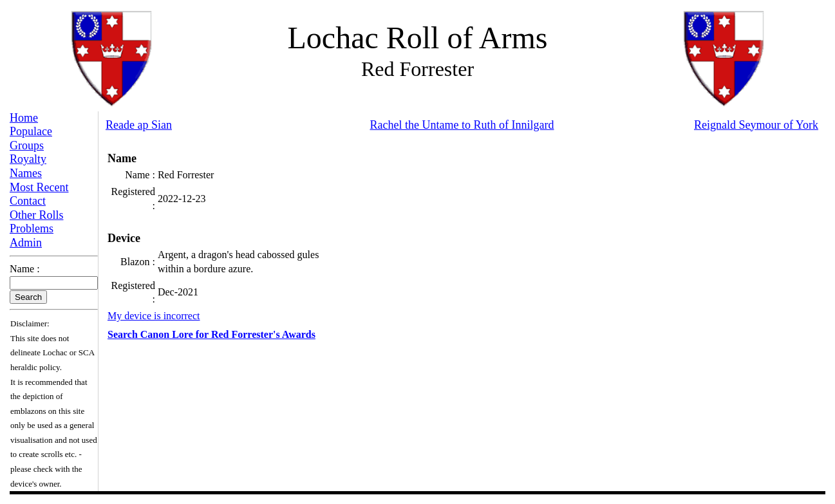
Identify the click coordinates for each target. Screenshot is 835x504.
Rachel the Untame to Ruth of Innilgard (462, 125)
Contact (28, 201)
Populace (31, 131)
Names (26, 173)
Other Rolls (37, 215)
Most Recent (39, 187)
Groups (27, 145)
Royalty (28, 159)
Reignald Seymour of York (756, 125)
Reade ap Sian (139, 125)
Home (24, 118)
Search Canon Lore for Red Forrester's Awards (211, 334)
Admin (26, 243)
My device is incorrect (154, 316)
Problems (32, 229)
